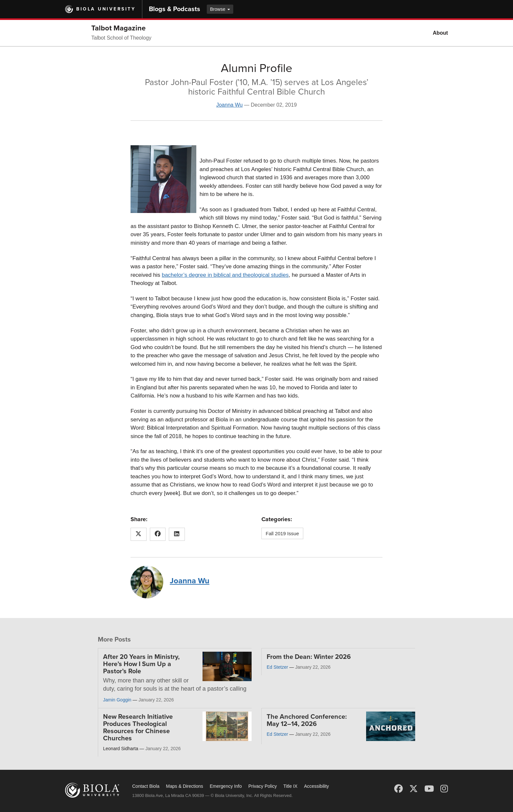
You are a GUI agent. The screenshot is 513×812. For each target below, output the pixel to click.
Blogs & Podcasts (175, 9)
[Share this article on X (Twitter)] (139, 534)
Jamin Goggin (117, 700)
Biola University (106, 9)
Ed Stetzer (277, 667)
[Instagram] (444, 789)
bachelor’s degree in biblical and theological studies (225, 275)
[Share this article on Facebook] (158, 534)
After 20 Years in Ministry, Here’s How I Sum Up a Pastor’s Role (141, 664)
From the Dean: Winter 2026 (309, 657)
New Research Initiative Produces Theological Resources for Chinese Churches (138, 728)
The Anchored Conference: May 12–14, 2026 (307, 720)
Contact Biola (146, 786)
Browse (220, 9)
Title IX (290, 786)
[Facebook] (398, 789)
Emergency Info (226, 786)
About (440, 33)
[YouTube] (429, 789)
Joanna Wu (230, 105)
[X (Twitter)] (414, 789)
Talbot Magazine (118, 28)
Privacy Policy (263, 786)
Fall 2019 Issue (282, 533)
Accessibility (316, 786)
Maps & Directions (185, 786)
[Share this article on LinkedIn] (177, 534)
